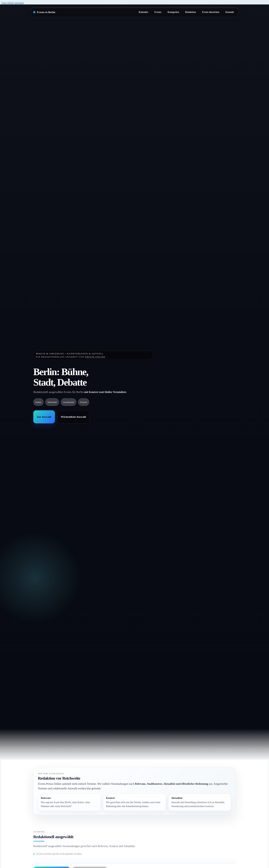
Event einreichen (211, 12)
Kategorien (173, 12)
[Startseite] (44, 12)
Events (158, 12)
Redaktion (191, 12)
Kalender (143, 12)
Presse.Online (95, 357)
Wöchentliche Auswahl (73, 417)
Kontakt (230, 12)
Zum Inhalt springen (13, 3)
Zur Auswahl (44, 417)
